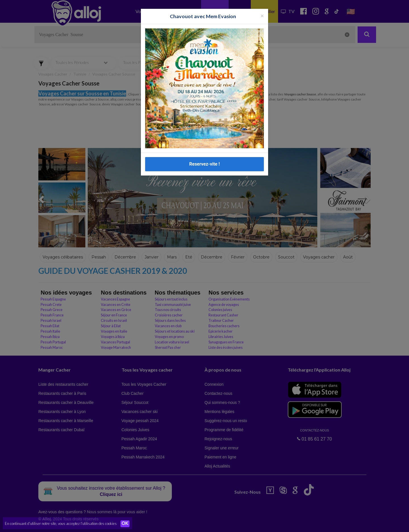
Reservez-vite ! (204, 163)
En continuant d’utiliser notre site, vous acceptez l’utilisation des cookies (61, 523)
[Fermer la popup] (262, 15)
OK (125, 524)
